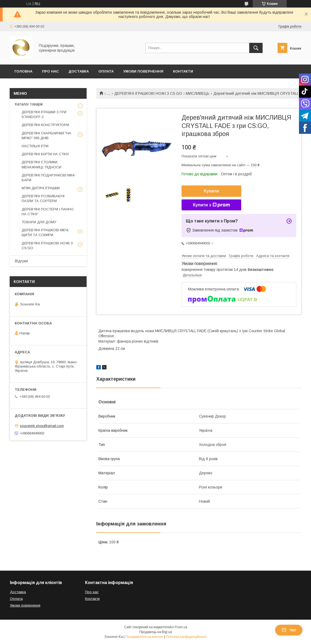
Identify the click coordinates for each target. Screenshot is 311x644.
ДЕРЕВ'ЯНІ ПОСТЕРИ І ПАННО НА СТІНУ (48, 212)
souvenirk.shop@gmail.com (42, 426)
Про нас (92, 592)
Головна (23, 71)
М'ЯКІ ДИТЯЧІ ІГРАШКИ (41, 188)
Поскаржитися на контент (144, 637)
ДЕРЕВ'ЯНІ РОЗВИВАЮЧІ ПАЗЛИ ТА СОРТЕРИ (43, 198)
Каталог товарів (29, 104)
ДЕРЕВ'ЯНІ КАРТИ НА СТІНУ (45, 154)
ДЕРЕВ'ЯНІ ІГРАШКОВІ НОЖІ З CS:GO (148, 93)
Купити (212, 191)
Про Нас (50, 71)
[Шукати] (256, 48)
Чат (289, 630)
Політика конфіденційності (186, 637)
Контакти (183, 71)
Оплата (106, 71)
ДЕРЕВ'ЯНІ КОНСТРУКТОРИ (45, 125)
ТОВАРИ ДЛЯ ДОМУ (39, 222)
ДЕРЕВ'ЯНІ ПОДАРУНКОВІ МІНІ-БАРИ (49, 178)
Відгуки (21, 261)
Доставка (79, 71)
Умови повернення (143, 71)
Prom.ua (181, 627)
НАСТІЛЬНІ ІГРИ (35, 146)
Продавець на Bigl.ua (156, 632)
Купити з (211, 205)
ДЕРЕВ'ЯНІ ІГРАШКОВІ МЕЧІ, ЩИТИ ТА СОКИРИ (45, 232)
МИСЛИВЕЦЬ (198, 93)
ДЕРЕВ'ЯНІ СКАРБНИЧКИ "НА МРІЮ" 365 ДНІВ (46, 136)
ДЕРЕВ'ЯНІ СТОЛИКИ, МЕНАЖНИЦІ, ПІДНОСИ (41, 164)
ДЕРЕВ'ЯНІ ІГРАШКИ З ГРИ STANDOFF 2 (44, 114)
